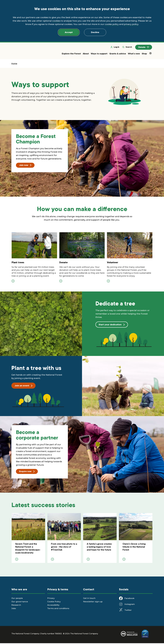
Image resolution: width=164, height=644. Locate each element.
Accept (69, 32)
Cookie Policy (54, 602)
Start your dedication (112, 325)
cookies (56, 21)
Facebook (129, 599)
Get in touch (89, 599)
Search (128, 48)
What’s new (134, 54)
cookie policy (112, 24)
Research (16, 606)
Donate (145, 48)
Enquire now (27, 472)
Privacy (51, 599)
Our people (17, 599)
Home (14, 64)
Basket (151, 54)
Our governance (20, 602)
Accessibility (53, 606)
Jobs (14, 609)
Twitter (128, 611)
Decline (95, 32)
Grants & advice (118, 54)
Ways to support (99, 54)
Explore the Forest (71, 54)
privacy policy (131, 24)
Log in (116, 48)
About (86, 54)
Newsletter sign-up (93, 602)
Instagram (130, 605)
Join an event (23, 386)
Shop (144, 54)
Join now (25, 166)
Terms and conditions (58, 609)
